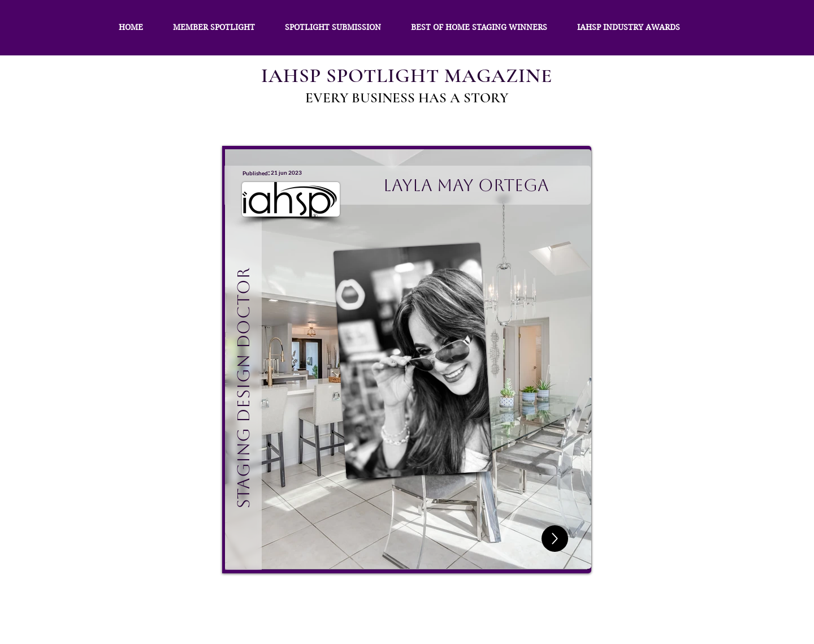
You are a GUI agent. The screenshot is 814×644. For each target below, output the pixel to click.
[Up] (555, 539)
